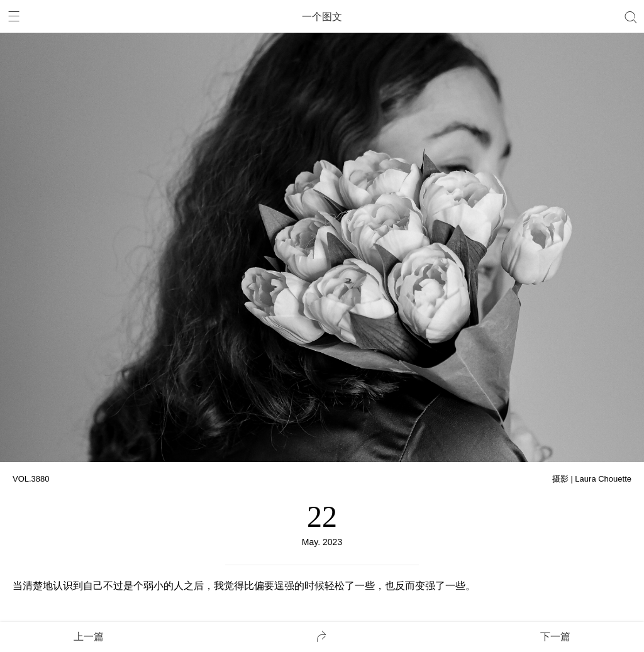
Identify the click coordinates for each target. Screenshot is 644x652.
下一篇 (555, 637)
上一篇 (89, 637)
